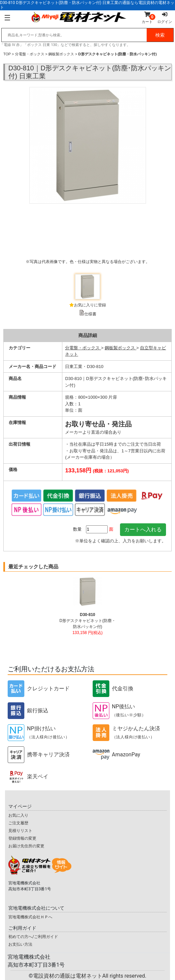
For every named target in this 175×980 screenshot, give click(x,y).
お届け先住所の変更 (26, 846)
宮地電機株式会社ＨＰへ (30, 917)
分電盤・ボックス (30, 54)
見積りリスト (20, 831)
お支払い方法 (20, 944)
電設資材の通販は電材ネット (90, 976)
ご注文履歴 (18, 823)
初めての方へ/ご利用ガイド (33, 937)
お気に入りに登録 (90, 305)
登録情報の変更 (22, 838)
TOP (7, 54)
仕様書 (90, 314)
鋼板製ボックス (61, 54)
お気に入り (18, 815)
